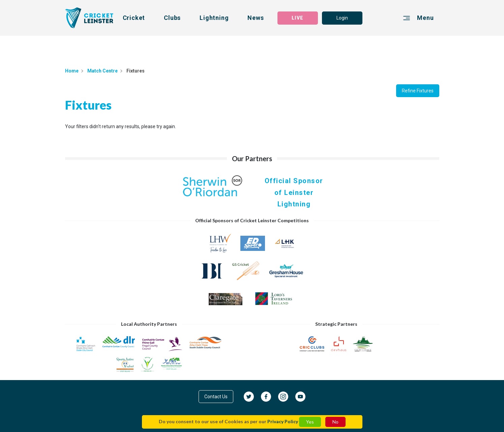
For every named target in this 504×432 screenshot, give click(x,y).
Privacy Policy (283, 421)
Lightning (214, 18)
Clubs (172, 18)
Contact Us (216, 397)
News (256, 18)
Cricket (134, 18)
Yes (310, 422)
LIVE (297, 18)
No (335, 422)
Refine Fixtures (418, 91)
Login (342, 18)
